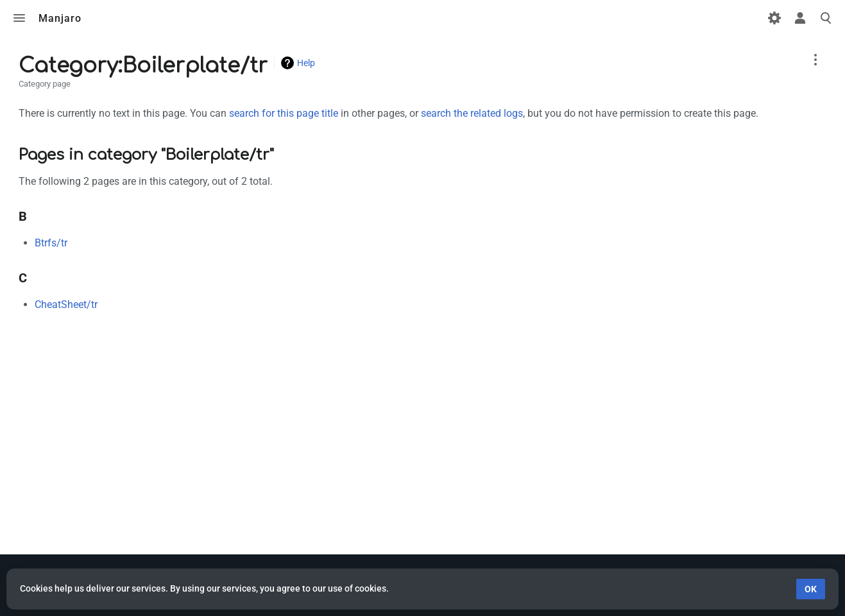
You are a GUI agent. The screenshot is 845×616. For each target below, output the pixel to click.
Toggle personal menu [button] (800, 18)
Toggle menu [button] (19, 18)
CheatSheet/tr (66, 304)
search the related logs (472, 113)
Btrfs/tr (51, 243)
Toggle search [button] (826, 18)
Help (306, 63)
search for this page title (284, 113)
